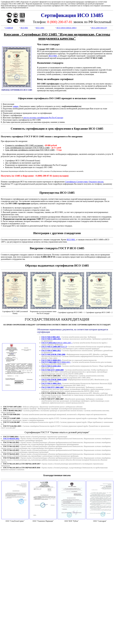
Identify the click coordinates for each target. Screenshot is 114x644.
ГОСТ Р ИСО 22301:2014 (51, 366)
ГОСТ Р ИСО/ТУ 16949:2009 (52, 370)
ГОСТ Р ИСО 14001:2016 (51, 339)
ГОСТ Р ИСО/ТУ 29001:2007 (53, 387)
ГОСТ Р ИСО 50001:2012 (51, 351)
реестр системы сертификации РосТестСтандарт (43, 118)
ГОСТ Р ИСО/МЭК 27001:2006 (53, 354)
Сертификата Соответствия (76, 182)
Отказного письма (96, 182)
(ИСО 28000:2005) (56, 362)
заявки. (16, 106)
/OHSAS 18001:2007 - (57, 343)
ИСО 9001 (24, 28)
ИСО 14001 (40, 28)
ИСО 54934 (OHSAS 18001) (67, 28)
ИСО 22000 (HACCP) (99, 28)
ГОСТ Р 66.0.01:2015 (11, 439)
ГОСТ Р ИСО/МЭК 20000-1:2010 (54, 380)
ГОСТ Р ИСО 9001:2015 (51, 337)
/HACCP (54, 347)
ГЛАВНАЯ (9, 28)
